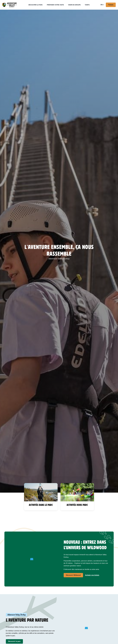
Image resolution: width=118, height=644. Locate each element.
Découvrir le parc (36, 5)
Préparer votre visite (55, 5)
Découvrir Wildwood (73, 575)
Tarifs (87, 5)
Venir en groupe (74, 5)
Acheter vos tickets (92, 575)
